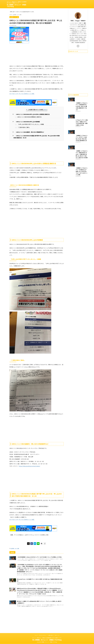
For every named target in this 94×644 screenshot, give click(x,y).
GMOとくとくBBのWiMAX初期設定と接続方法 (28, 117)
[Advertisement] (37, 54)
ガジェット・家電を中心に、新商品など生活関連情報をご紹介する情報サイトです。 (47, 638)
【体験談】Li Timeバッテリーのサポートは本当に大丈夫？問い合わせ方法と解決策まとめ (78, 152)
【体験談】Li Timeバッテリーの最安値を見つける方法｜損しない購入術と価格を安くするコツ (78, 112)
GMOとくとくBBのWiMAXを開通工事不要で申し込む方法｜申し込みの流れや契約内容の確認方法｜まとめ (37, 136)
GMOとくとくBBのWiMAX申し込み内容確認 (26, 121)
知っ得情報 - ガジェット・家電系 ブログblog (17, 6)
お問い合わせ (51, 635)
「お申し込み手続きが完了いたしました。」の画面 (29, 124)
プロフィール (57, 635)
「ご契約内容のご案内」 (23, 127)
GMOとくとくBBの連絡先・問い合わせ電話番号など (28, 131)
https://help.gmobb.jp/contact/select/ (30, 465)
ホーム (36, 635)
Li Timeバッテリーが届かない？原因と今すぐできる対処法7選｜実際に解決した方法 (78, 132)
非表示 (45, 110)
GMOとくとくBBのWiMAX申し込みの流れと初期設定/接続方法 (30, 114)
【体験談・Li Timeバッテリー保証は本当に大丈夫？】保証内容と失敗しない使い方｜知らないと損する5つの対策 (78, 172)
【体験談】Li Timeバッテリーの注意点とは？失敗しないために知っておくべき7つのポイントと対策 (78, 193)
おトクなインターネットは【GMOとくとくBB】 (22, 94)
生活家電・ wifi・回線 (15, 547)
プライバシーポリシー (43, 635)
